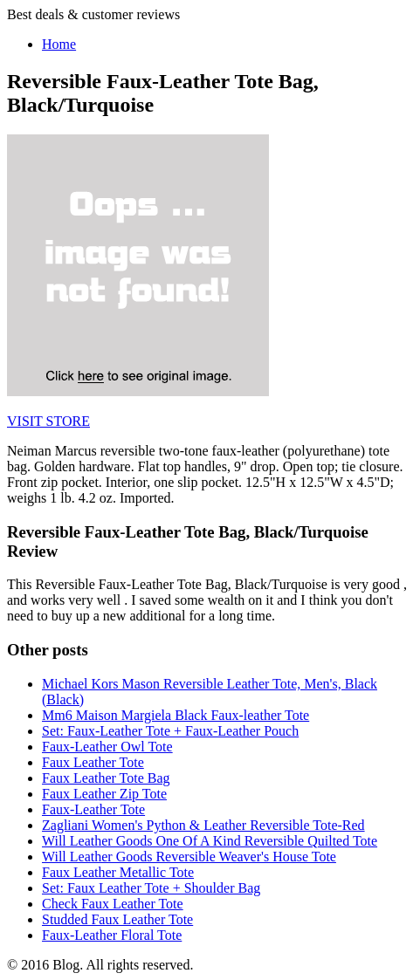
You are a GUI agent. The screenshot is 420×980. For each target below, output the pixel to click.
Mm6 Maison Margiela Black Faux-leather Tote (176, 715)
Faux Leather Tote (93, 762)
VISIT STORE (48, 421)
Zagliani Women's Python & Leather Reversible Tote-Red (203, 825)
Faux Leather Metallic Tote (118, 872)
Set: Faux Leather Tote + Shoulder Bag (151, 888)
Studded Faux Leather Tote (117, 919)
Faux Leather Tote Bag (106, 778)
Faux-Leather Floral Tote (112, 935)
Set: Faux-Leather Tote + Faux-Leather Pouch (170, 731)
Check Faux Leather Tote (113, 904)
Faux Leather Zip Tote (104, 794)
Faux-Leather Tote (93, 809)
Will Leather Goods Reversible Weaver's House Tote (189, 857)
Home (59, 44)
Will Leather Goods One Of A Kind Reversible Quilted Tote (210, 841)
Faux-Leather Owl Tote (107, 747)
